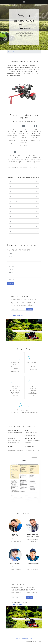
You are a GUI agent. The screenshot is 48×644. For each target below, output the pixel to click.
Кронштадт (11, 269)
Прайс (24, 636)
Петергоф (11, 260)
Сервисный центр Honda (14, 52)
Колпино (11, 253)
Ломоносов (11, 266)
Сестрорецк (11, 273)
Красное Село (12, 263)
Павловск (11, 276)
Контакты (30, 636)
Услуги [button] (18, 636)
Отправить (29, 309)
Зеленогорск (12, 279)
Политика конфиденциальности (24, 639)
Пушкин (11, 257)
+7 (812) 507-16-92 (24, 29)
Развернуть (11, 284)
